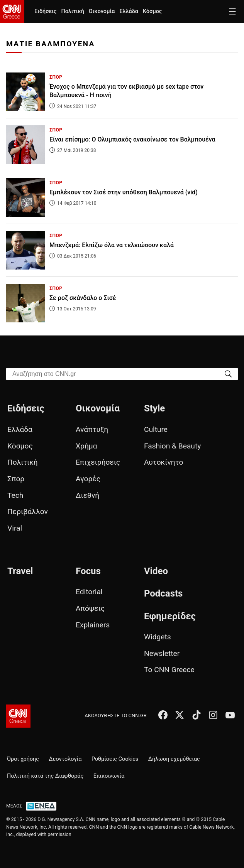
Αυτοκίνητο (164, 462)
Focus (88, 571)
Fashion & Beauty (172, 446)
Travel (20, 571)
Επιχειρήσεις (98, 462)
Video (156, 571)
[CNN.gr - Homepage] (12, 12)
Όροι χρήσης (23, 759)
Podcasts (164, 593)
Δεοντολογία (65, 759)
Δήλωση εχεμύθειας (174, 759)
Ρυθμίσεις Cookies (115, 759)
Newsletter (162, 653)
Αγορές (88, 479)
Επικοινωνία (109, 776)
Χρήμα (86, 446)
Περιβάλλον (28, 512)
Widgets (158, 637)
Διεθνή (87, 495)
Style (154, 408)
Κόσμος (152, 11)
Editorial (89, 592)
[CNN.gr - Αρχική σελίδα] (18, 716)
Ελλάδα (129, 11)
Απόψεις (90, 608)
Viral (15, 528)
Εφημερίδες (170, 616)
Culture (156, 429)
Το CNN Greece (169, 670)
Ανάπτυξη (92, 429)
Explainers (93, 625)
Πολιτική (72, 11)
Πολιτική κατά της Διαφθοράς (45, 776)
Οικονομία (102, 11)
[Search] (228, 373)
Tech (15, 495)
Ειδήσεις (45, 11)
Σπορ (16, 479)
